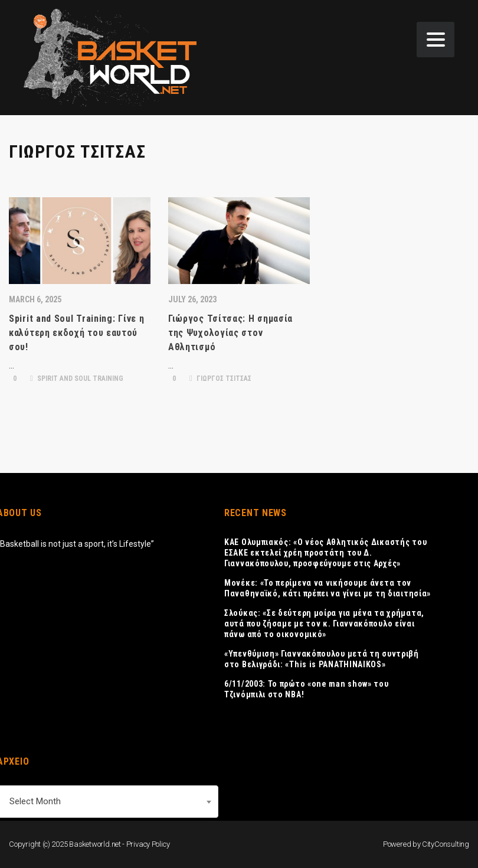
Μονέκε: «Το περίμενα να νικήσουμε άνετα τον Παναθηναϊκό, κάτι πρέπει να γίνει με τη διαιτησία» (328, 588)
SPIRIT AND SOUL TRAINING (77, 378)
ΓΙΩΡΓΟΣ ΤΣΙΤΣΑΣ (220, 378)
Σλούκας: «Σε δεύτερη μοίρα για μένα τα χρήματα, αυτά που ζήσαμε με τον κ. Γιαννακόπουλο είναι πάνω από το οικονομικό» (324, 624)
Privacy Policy (148, 844)
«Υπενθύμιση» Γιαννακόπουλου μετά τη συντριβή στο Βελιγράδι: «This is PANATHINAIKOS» (322, 659)
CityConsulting (446, 844)
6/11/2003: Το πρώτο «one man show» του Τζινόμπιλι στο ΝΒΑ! (307, 689)
